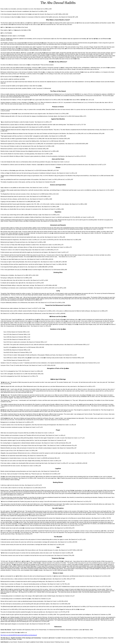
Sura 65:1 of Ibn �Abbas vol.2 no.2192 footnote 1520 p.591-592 (24, 347)
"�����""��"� (58, 566)
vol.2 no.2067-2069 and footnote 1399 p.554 (58, 570)
